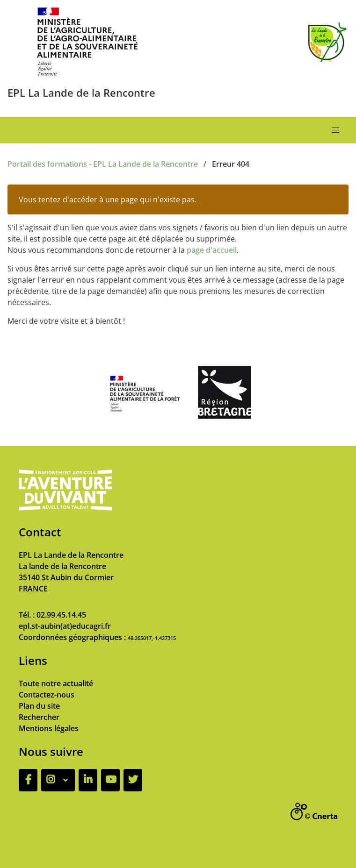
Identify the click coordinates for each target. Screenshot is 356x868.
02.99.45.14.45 (61, 615)
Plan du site (39, 706)
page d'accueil (212, 250)
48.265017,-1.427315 (152, 638)
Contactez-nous (47, 695)
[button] (335, 130)
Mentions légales (49, 728)
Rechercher (39, 717)
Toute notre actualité (56, 683)
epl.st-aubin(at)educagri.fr (65, 626)
